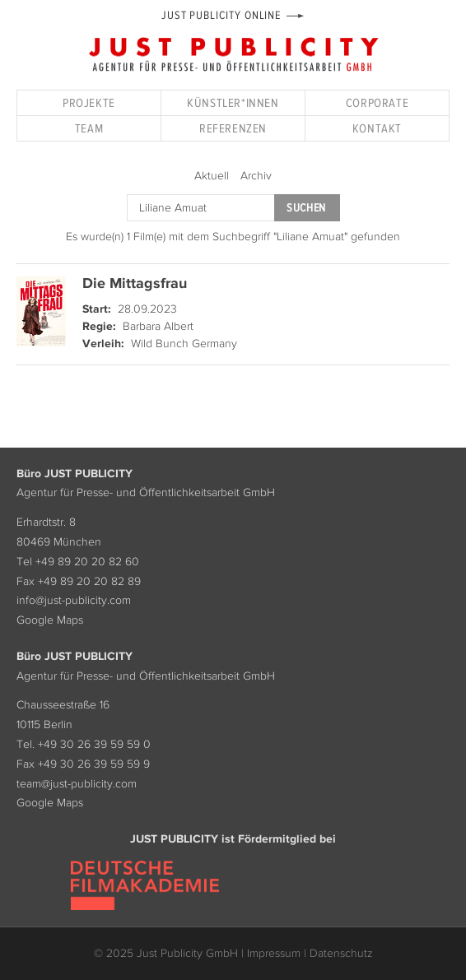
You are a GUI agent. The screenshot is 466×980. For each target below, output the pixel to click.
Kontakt (377, 128)
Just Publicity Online (221, 15)
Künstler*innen (233, 102)
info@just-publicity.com (74, 600)
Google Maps (50, 620)
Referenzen (233, 128)
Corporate (377, 102)
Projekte (89, 102)
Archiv (256, 175)
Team (89, 128)
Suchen (306, 208)
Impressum (274, 953)
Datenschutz (341, 953)
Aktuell (212, 175)
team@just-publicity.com (77, 783)
